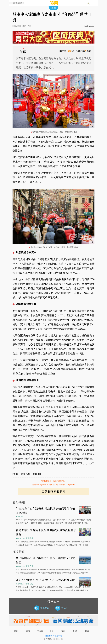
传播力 (40, 631)
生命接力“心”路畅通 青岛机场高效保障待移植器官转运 (45, 511)
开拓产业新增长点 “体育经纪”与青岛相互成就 (45, 580)
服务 (52, 631)
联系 (87, 631)
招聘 (75, 631)
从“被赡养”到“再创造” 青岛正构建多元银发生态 (45, 560)
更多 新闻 (53, 491)
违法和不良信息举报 (54, 636)
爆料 (63, 631)
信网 (16, 631)
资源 (28, 631)
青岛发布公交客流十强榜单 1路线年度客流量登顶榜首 (46, 532)
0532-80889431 (57, 639)
